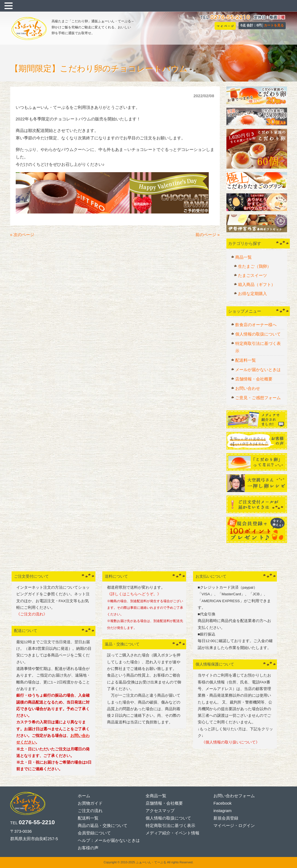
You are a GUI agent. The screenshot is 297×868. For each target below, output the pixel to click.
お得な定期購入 (252, 294)
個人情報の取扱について (258, 334)
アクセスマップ (160, 811)
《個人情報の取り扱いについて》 (229, 742)
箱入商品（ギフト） (257, 284)
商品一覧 (244, 257)
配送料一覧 (246, 360)
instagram (223, 811)
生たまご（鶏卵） (255, 266)
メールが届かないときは (258, 370)
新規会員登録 (226, 818)
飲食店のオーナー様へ (256, 325)
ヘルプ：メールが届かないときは (109, 840)
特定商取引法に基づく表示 (258, 347)
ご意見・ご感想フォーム (258, 398)
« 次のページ (22, 235)
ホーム (84, 796)
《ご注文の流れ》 (32, 614)
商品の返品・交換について (103, 825)
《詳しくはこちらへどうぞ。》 (134, 594)
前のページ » (208, 235)
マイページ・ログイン (234, 825)
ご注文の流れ (90, 811)
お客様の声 (88, 848)
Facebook (223, 803)
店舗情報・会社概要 (254, 379)
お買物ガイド (90, 803)
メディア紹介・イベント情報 (172, 833)
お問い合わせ (248, 388)
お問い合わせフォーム (234, 796)
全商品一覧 (156, 796)
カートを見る (274, 25)
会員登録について (94, 833)
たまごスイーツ (252, 275)
